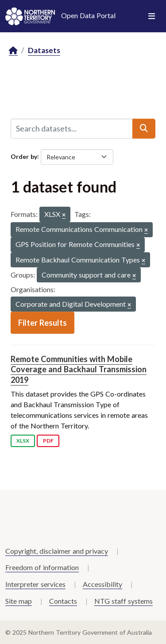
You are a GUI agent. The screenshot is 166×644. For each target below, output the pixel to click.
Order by (24, 156)
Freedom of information (42, 567)
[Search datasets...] (72, 128)
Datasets (44, 50)
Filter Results (42, 323)
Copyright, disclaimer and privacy (57, 551)
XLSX (23, 441)
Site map (19, 601)
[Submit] (144, 128)
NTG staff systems (124, 601)
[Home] (13, 51)
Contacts (63, 601)
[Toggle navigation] (152, 16)
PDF (48, 441)
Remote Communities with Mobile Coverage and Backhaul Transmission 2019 (79, 369)
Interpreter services (35, 584)
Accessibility (102, 584)
